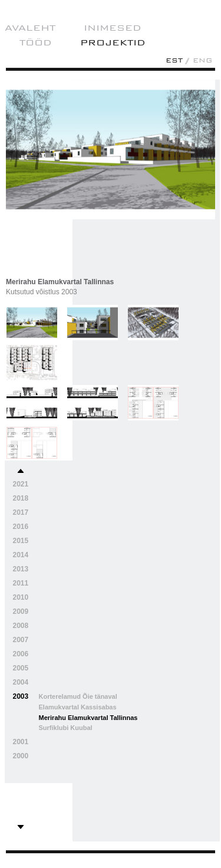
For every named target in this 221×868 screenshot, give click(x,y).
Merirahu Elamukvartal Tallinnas (88, 718)
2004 (21, 682)
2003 (21, 696)
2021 (21, 484)
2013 (21, 569)
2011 (21, 583)
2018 (21, 498)
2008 (21, 626)
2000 (21, 756)
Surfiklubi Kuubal (66, 728)
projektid (113, 42)
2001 (21, 742)
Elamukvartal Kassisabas (78, 707)
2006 (21, 654)
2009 (21, 611)
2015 (21, 541)
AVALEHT (30, 28)
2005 (21, 668)
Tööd (36, 42)
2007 (21, 640)
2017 (21, 512)
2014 (21, 555)
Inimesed (113, 28)
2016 (21, 527)
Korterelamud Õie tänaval (78, 696)
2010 (21, 597)
